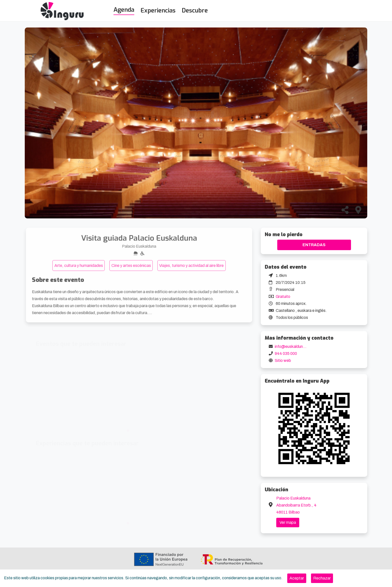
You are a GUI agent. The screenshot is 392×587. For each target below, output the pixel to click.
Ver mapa (288, 522)
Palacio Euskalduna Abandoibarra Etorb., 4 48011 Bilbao (296, 505)
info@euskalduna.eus (294, 346)
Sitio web (283, 360)
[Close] (297, 578)
